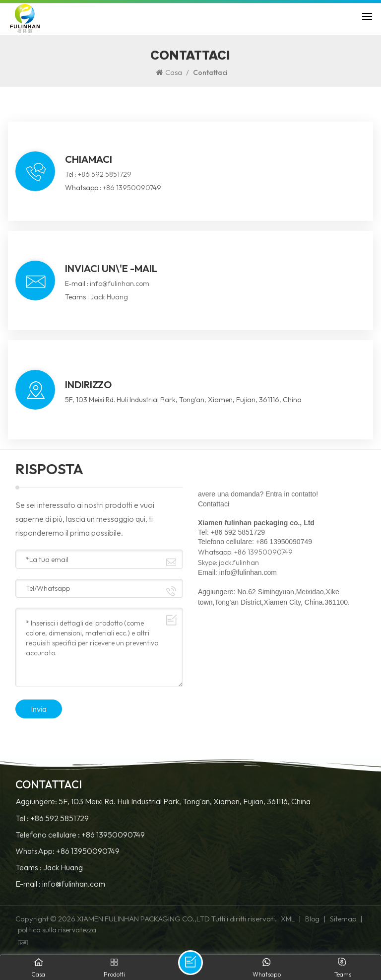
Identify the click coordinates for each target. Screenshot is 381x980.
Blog (312, 919)
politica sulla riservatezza (57, 930)
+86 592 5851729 (105, 174)
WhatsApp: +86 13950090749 (67, 851)
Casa (169, 72)
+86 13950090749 (132, 188)
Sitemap (343, 919)
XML (288, 919)
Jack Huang (109, 297)
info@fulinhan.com (120, 283)
